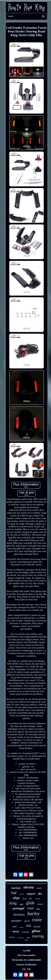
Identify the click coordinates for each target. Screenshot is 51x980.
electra (28, 887)
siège (16, 898)
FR (29, 969)
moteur (40, 904)
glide (30, 903)
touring (38, 936)
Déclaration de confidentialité (26, 960)
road (30, 908)
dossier (37, 927)
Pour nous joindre (26, 955)
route (37, 920)
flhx (31, 899)
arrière (22, 894)
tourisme (16, 888)
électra (21, 927)
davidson (19, 915)
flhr (40, 894)
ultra (38, 909)
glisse (36, 931)
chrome (38, 899)
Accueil (27, 951)
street (16, 931)
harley (33, 914)
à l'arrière (25, 932)
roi (28, 925)
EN (24, 969)
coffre (21, 904)
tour (26, 940)
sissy (24, 898)
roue (28, 938)
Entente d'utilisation (27, 965)
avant (39, 888)
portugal (18, 908)
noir (15, 926)
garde (27, 921)
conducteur (20, 938)
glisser (12, 937)
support (31, 894)
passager (16, 921)
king (13, 903)
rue (14, 893)
